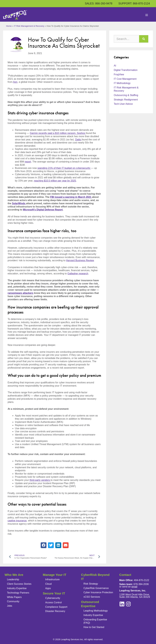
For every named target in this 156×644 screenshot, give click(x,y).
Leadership (13, 579)
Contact (125, 575)
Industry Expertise (17, 588)
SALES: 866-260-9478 (99, 4)
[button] (44, 545)
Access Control (53, 602)
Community (13, 601)
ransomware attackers (20, 293)
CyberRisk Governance (96, 588)
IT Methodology (122, 83)
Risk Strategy (91, 584)
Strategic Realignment (126, 100)
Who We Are (14, 575)
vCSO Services (92, 597)
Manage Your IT (55, 575)
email (134, 587)
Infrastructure (52, 579)
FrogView (119, 74)
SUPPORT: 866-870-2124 (134, 4)
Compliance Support (56, 607)
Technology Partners (18, 593)
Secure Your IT (54, 593)
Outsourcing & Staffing (126, 95)
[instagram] (122, 604)
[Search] (144, 39)
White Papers (14, 597)
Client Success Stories (19, 584)
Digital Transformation (126, 70)
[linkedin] (128, 604)
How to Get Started (94, 627)
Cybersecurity (53, 598)
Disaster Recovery (55, 611)
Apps (48, 588)
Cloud (48, 584)
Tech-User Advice (123, 104)
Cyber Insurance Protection (98, 592)
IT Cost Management (125, 79)
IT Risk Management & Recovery (29, 26)
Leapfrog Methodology (96, 611)
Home (9, 26)
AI (115, 66)
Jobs (10, 606)
